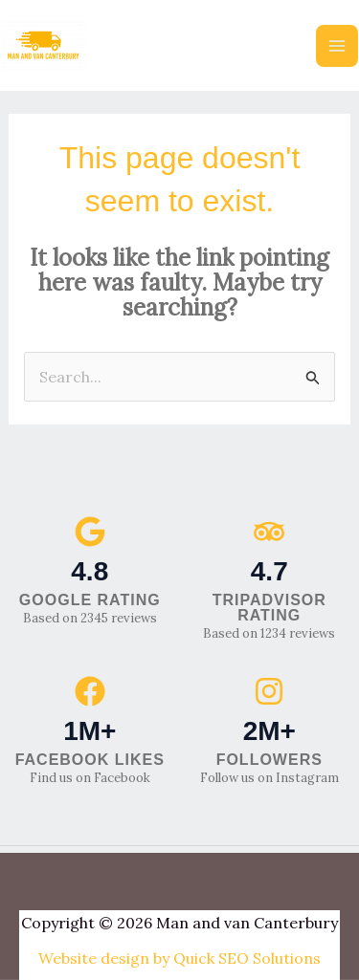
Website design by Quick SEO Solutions (179, 958)
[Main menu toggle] (337, 46)
